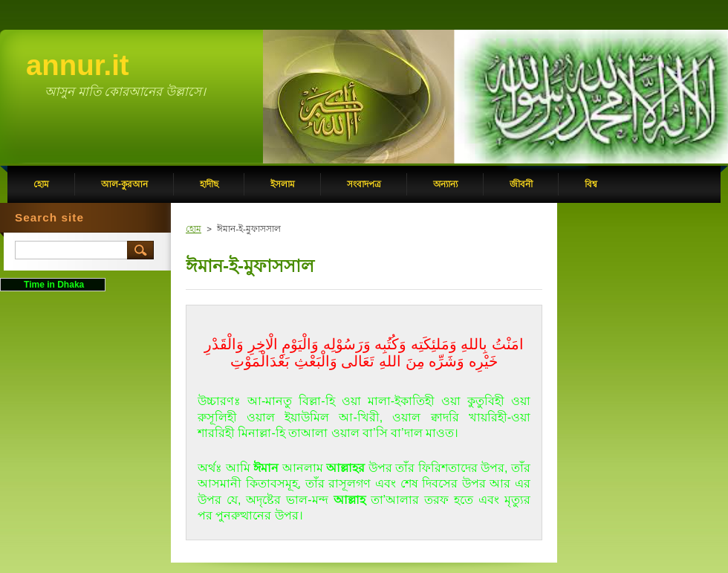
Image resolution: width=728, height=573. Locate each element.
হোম (194, 229)
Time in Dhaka (53, 285)
